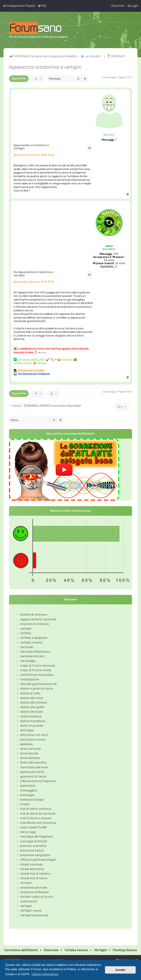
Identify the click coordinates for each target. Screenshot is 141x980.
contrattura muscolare (37, 675)
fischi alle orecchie (33, 762)
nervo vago (28, 832)
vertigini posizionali (34, 915)
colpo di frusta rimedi (36, 670)
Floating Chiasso (125, 950)
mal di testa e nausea (36, 818)
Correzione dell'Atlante (21, 950)
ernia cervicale (30, 749)
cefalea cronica (31, 642)
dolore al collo (30, 693)
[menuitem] (42, 6)
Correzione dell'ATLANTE (32, 360)
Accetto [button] (120, 970)
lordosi (25, 804)
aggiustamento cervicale (38, 619)
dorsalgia (27, 730)
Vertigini (42, 363)
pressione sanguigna (35, 855)
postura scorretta (33, 846)
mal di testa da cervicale (38, 813)
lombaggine (29, 790)
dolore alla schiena (34, 702)
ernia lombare (30, 758)
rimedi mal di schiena (35, 874)
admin (109, 246)
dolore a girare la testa (37, 688)
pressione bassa (32, 850)
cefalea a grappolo (34, 638)
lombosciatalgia (32, 800)
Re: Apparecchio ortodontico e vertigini (33, 274)
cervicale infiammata (35, 652)
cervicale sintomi (32, 656)
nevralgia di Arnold (34, 841)
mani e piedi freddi (33, 827)
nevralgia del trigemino (37, 836)
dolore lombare (31, 716)
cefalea (26, 633)
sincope (26, 883)
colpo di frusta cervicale (38, 666)
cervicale (27, 647)
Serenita (109, 135)
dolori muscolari (32, 726)
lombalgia (27, 795)
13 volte (120, 263)
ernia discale (29, 753)
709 (116, 254)
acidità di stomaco (34, 614)
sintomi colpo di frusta (37, 897)
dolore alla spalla (32, 707)
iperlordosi (28, 786)
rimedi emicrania (32, 869)
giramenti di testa (33, 776)
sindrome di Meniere (34, 892)
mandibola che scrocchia (38, 823)
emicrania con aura (34, 735)
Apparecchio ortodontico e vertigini (45, 67)
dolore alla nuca (32, 698)
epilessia (26, 744)
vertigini (26, 906)
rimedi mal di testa (34, 878)
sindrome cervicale (34, 887)
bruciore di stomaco (35, 624)
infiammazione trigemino (38, 781)
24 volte (109, 260)
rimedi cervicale (31, 864)
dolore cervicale (31, 712)
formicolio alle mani (34, 767)
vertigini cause (31, 910)
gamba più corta (32, 772)
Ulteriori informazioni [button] (45, 974)
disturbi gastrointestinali (38, 684)
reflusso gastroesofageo (38, 860)
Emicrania (67, 360)
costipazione (30, 679)
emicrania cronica (33, 739)
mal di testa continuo (36, 809)
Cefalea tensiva (23, 363)
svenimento (29, 901)
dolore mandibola (33, 721)
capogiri (26, 628)
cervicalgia (28, 661)
